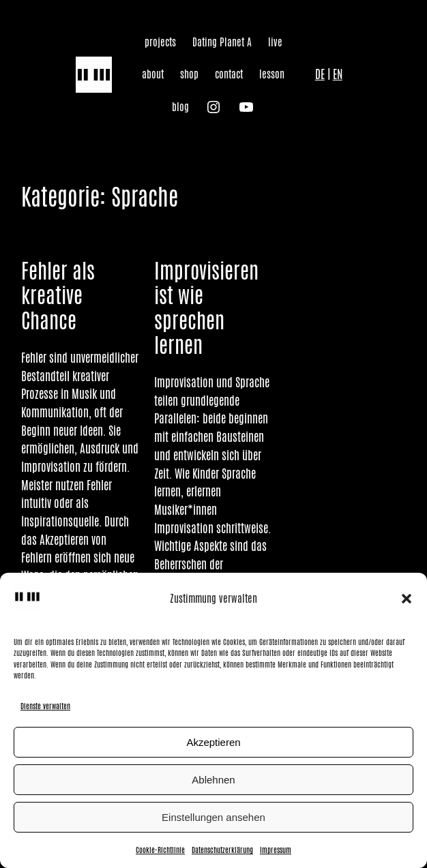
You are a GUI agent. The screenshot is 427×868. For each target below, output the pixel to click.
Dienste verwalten (45, 706)
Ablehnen (213, 780)
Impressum (276, 850)
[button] (407, 599)
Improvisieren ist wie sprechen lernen (206, 308)
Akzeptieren (213, 742)
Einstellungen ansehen (213, 817)
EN (338, 74)
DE (320, 74)
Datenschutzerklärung (222, 850)
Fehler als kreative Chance (58, 296)
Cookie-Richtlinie (160, 850)
